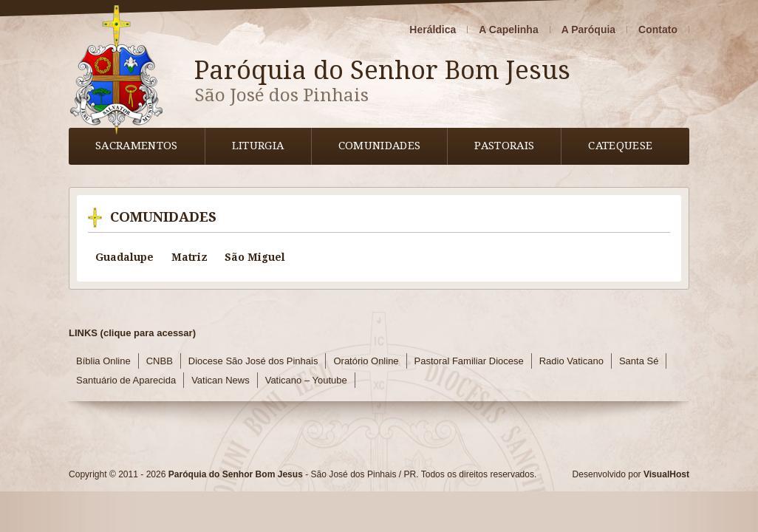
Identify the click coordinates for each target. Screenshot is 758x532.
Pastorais (504, 146)
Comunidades (380, 146)
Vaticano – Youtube (306, 380)
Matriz (189, 257)
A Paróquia (588, 30)
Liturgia (258, 146)
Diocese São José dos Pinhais (253, 361)
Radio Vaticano (571, 361)
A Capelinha (508, 30)
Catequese (620, 146)
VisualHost (666, 474)
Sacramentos (137, 146)
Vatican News (221, 380)
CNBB (160, 361)
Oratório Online (366, 361)
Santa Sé (639, 361)
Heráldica (433, 30)
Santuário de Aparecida (126, 380)
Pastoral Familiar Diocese (469, 361)
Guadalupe (124, 257)
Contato (658, 30)
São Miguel (255, 257)
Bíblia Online (103, 361)
